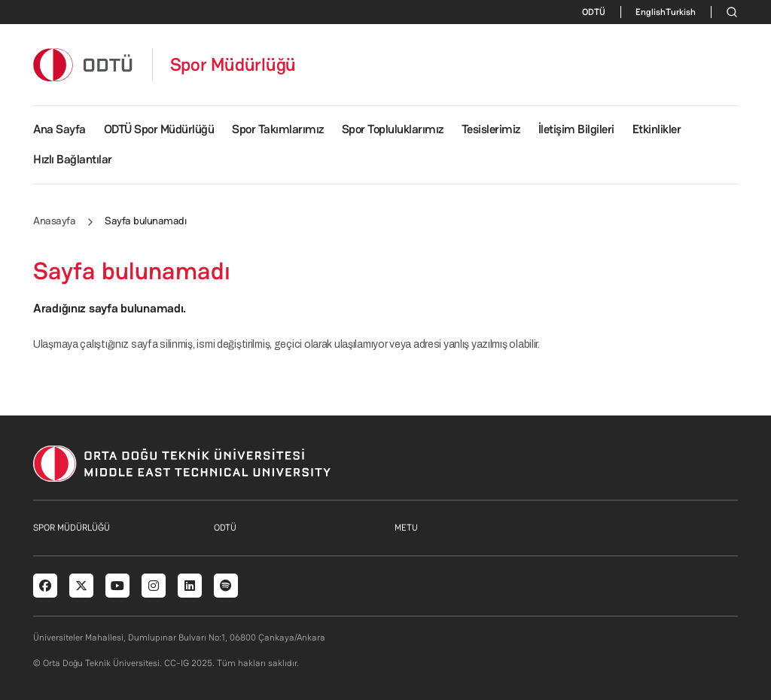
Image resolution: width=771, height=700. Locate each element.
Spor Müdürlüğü (233, 65)
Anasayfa (54, 221)
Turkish (681, 12)
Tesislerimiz (491, 129)
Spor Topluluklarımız (393, 129)
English (651, 12)
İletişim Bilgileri (576, 129)
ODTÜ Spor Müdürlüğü (159, 129)
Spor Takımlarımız (278, 129)
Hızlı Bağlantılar (73, 159)
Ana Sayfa (59, 129)
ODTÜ (594, 12)
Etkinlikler (657, 129)
